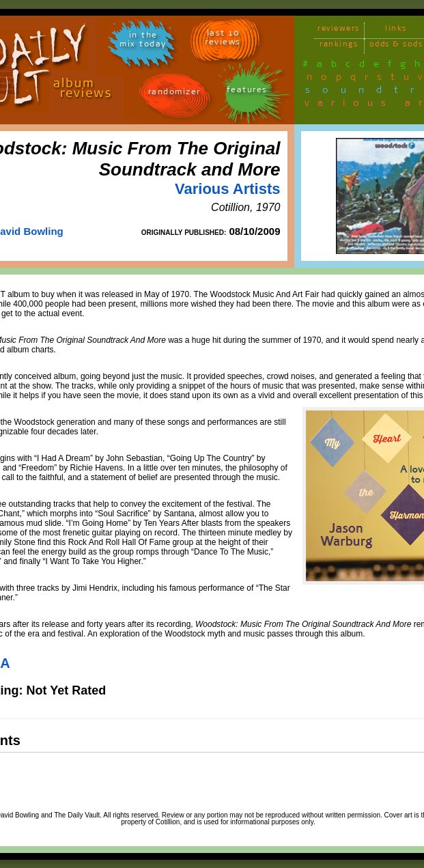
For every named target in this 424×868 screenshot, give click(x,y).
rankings (339, 46)
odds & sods (396, 46)
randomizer (174, 94)
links (396, 30)
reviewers (339, 30)
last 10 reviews (223, 40)
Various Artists (227, 189)
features (247, 92)
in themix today (143, 42)
